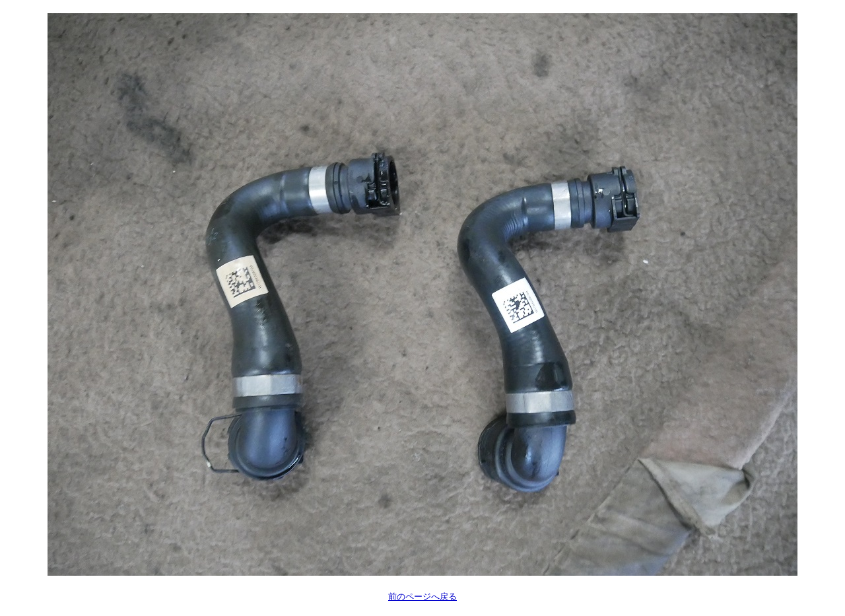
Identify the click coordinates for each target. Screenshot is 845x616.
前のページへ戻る (422, 597)
